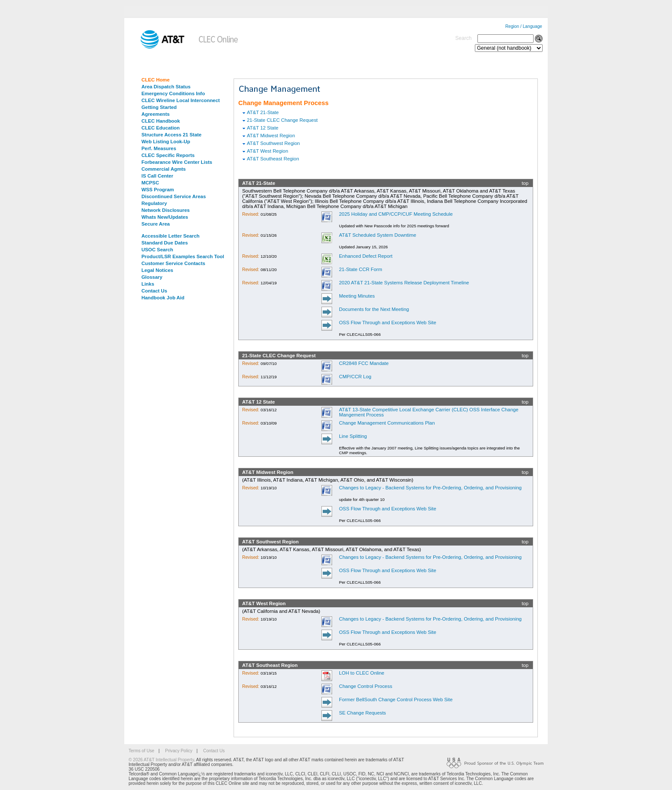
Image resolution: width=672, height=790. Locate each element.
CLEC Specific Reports (168, 155)
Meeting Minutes (357, 296)
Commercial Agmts (163, 169)
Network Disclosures (166, 210)
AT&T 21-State (263, 112)
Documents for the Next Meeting (374, 309)
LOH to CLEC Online (362, 673)
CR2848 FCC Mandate (364, 363)
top (525, 183)
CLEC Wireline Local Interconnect (181, 100)
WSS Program (158, 190)
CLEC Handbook (161, 121)
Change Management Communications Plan (387, 423)
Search (463, 38)
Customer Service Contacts (173, 263)
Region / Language (524, 26)
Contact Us (154, 291)
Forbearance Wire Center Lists (177, 162)
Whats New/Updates (165, 217)
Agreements (156, 114)
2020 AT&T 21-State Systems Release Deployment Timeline (404, 283)
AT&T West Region (267, 151)
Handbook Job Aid (163, 298)
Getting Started (159, 107)
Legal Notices (157, 270)
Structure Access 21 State (171, 135)
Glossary (152, 277)
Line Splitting (353, 436)
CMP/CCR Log (355, 377)
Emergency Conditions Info (173, 93)
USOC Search (157, 250)
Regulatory (154, 203)
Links (148, 284)
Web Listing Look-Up (166, 142)
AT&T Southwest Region (273, 143)
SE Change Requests (363, 713)
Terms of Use (141, 751)
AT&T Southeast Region (273, 159)
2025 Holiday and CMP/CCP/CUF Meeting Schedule (396, 214)
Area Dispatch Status (166, 87)
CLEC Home (156, 80)
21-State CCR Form (361, 269)
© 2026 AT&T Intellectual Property (161, 760)
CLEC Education (160, 128)
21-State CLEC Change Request (282, 120)
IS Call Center (157, 176)
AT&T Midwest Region (271, 136)
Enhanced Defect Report (366, 256)
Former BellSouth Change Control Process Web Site (396, 700)
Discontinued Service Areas (174, 196)
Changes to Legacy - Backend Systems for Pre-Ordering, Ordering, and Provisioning (430, 488)
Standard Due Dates (165, 243)
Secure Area (156, 224)
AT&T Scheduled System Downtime (378, 235)
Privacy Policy (178, 751)
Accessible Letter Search (171, 236)
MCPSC (150, 183)
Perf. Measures (159, 148)
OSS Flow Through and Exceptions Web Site (388, 323)
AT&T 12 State (263, 128)
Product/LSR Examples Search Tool (183, 256)
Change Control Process (366, 686)
